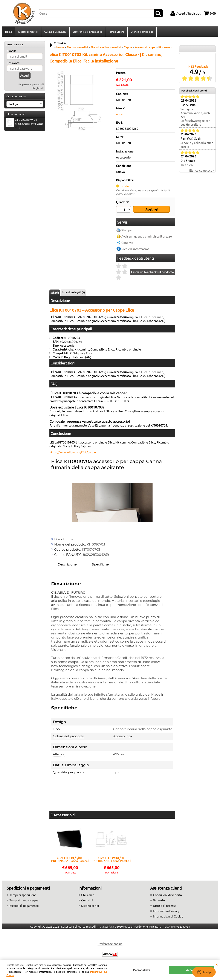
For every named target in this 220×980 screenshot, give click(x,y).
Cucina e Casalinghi (55, 32)
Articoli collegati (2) (73, 292)
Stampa (126, 230)
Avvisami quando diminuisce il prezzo (147, 236)
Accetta (191, 970)
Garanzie (159, 900)
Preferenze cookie (110, 944)
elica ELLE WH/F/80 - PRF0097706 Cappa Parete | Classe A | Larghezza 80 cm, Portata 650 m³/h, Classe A (112, 859)
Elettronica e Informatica (87, 32)
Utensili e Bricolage (142, 32)
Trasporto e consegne (24, 900)
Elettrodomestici (28, 32)
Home (9, 32)
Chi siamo (88, 895)
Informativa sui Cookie (168, 916)
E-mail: (11, 51)
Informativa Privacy (166, 911)
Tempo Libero (116, 32)
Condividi (128, 242)
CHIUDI (217, 964)
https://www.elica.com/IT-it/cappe (73, 452)
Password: (13, 63)
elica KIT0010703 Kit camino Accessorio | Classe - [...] (24, 123)
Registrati (38, 88)
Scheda (55, 293)
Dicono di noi (90, 905)
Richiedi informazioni (136, 249)
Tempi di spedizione (23, 895)
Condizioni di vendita (167, 895)
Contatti (87, 900)
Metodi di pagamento (24, 905)
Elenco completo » (202, 170)
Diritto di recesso (165, 905)
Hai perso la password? (31, 84)
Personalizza (142, 970)
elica (119, 114)
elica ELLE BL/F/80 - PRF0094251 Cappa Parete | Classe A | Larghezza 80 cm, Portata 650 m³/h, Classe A (70, 859)
